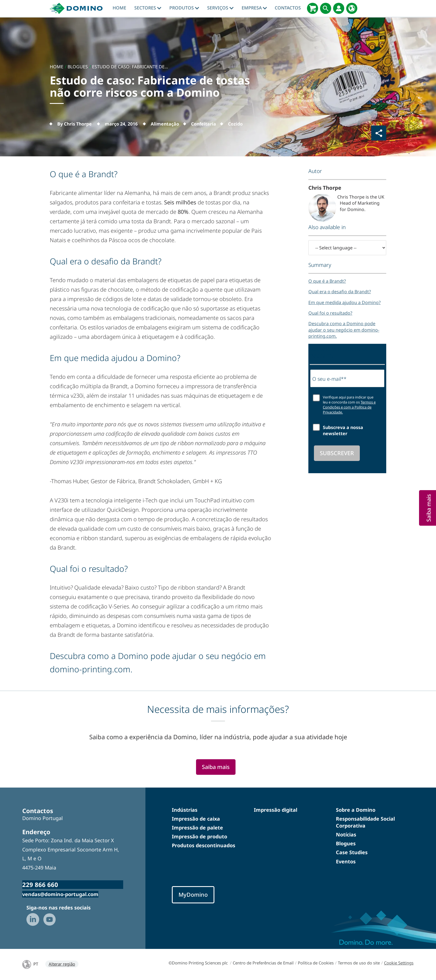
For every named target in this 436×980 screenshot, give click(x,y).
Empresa (254, 8)
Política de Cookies (316, 963)
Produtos (184, 8)
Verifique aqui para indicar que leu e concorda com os (349, 405)
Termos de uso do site (359, 963)
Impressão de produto (200, 836)
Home (119, 8)
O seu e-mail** (329, 379)
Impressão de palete (197, 828)
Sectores (148, 8)
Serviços (220, 8)
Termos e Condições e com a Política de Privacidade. (349, 407)
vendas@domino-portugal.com (60, 894)
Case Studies (352, 852)
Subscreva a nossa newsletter (343, 430)
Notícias (346, 834)
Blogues (346, 843)
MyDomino (193, 895)
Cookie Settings (399, 963)
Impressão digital (276, 810)
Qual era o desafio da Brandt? (340, 292)
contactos (288, 8)
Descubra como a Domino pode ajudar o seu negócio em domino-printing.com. (344, 330)
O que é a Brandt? (327, 281)
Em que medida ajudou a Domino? (345, 302)
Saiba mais (216, 767)
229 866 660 (40, 884)
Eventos (346, 861)
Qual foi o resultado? (330, 313)
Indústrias (185, 810)
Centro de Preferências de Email (263, 963)
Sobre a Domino (356, 810)
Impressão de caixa (196, 819)
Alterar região (62, 964)
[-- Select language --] (347, 248)
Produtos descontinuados (204, 845)
